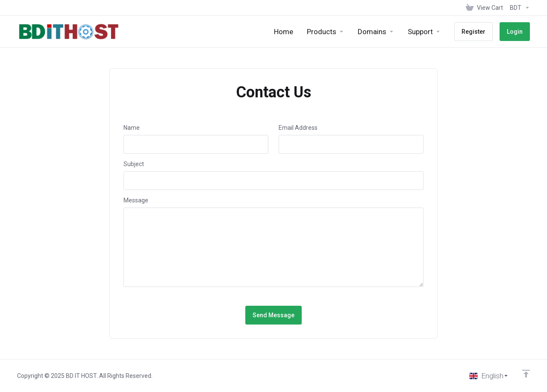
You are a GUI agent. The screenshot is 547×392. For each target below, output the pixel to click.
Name (132, 128)
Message (136, 200)
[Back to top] (526, 374)
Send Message (273, 315)
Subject (134, 164)
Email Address (298, 128)
